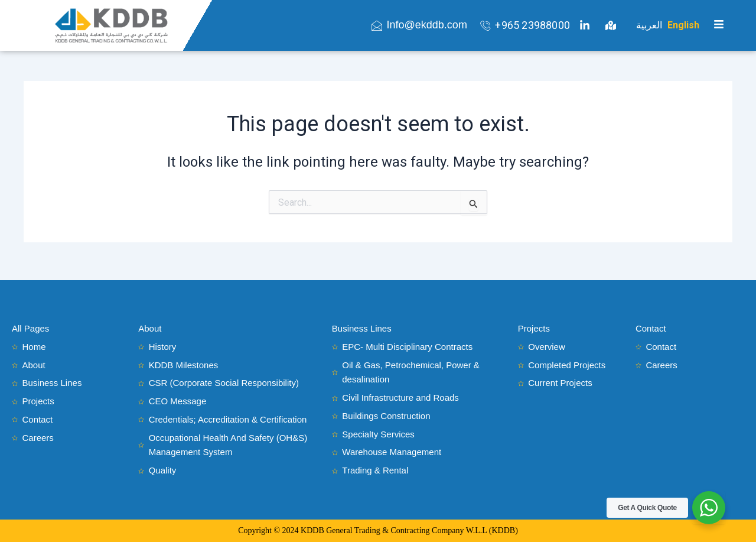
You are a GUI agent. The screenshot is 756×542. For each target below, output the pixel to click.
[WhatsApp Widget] (709, 508)
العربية (649, 25)
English (683, 25)
